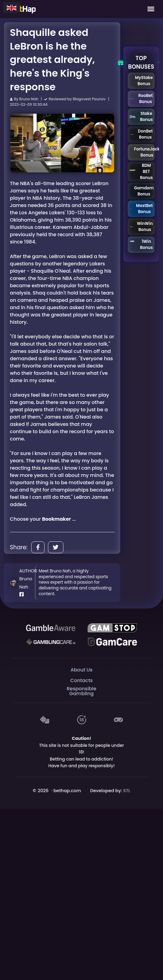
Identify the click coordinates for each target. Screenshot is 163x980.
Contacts (82, 680)
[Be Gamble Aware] (51, 628)
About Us (81, 670)
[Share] (38, 547)
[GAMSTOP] (112, 628)
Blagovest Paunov (89, 99)
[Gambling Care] (51, 642)
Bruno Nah (29, 99)
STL (127, 791)
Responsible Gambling (82, 691)
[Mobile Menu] (151, 9)
